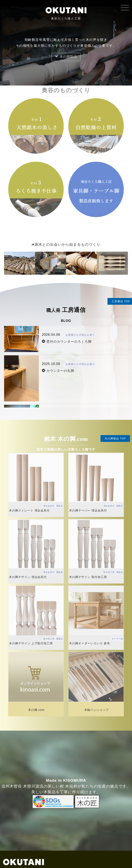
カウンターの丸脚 (58, 371)
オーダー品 (117, 639)
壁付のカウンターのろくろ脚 (67, 342)
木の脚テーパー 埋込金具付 (88, 510)
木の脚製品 (66, 57)
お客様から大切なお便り (80, 335)
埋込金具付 (49, 506)
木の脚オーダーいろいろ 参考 (89, 643)
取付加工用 (109, 572)
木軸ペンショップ (96, 710)
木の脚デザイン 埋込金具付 (28, 577)
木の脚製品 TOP (115, 438)
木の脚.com (36, 710)
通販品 (60, 506)
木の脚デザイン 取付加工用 (88, 577)
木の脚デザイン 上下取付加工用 (31, 643)
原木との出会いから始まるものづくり (66, 245)
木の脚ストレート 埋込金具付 (29, 510)
